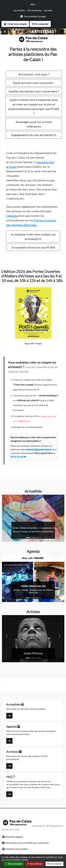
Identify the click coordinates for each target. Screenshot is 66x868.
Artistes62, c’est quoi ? (34, 74)
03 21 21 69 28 (18, 457)
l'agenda (12, 216)
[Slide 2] (33, 538)
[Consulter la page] (9, 716)
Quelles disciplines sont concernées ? (34, 91)
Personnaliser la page (35, 16)
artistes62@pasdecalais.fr (38, 449)
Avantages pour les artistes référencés (34, 124)
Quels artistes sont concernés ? (34, 83)
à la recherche (34, 10)
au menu (48, 10)
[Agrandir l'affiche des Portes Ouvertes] (33, 313)
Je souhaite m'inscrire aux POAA (33, 247)
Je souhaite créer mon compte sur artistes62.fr (33, 237)
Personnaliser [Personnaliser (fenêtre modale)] (55, 864)
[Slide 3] (39, 538)
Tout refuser (35, 864)
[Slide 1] (28, 538)
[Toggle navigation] (60, 32)
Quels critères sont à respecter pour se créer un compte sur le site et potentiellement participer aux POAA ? (34, 107)
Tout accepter (14, 864)
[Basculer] (5, 32)
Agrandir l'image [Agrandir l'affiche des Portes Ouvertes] (33, 343)
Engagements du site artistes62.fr (34, 135)
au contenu (19, 10)
